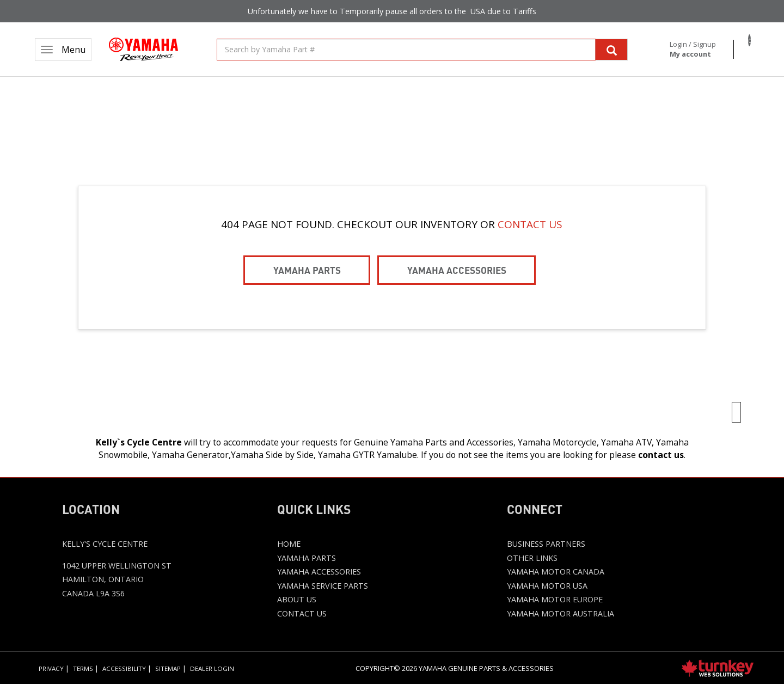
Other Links (532, 558)
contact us (661, 455)
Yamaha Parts (307, 270)
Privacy (51, 668)
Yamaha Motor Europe (555, 599)
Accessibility (124, 668)
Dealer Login (212, 668)
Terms (83, 668)
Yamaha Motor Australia (561, 613)
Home (289, 544)
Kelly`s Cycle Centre (139, 442)
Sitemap (168, 668)
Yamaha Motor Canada (556, 572)
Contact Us (302, 613)
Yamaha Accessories (457, 270)
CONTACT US (530, 224)
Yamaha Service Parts (323, 586)
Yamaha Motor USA (547, 586)
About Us (297, 599)
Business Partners (546, 544)
